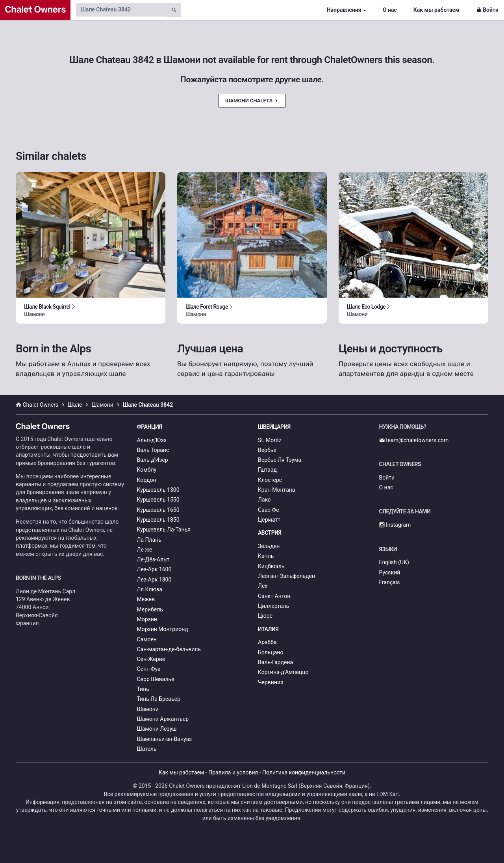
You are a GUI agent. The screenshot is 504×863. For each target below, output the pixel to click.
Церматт (269, 520)
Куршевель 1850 (158, 520)
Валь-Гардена (275, 662)
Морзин (147, 619)
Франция (150, 427)
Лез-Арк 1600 (154, 569)
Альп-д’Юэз (152, 440)
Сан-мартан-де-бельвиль (169, 649)
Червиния (271, 682)
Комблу (147, 470)
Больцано (271, 652)
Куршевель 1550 (158, 500)
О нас (390, 10)
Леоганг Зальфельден (286, 576)
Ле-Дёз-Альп (153, 559)
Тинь (143, 689)
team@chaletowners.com (414, 440)
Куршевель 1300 (158, 490)
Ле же (145, 550)
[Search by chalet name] (121, 10)
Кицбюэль (271, 566)
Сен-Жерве (151, 659)
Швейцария (274, 427)
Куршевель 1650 (158, 510)
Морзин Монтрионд (163, 629)
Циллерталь (273, 606)
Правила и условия (233, 772)
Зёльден (269, 546)
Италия (268, 629)
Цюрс (265, 616)
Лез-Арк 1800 (154, 580)
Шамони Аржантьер (163, 719)
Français (390, 582)
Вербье (267, 450)
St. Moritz (270, 440)
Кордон (147, 480)
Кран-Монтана (276, 490)
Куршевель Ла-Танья (164, 530)
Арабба (267, 642)
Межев (146, 599)
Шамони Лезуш (157, 729)
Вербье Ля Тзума (280, 460)
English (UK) (394, 562)
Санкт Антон (274, 596)
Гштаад (267, 470)
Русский (390, 572)
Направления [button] (344, 10)
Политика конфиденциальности (304, 772)
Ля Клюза (150, 589)
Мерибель (150, 609)
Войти (487, 10)
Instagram (395, 525)
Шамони (148, 709)
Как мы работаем (436, 10)
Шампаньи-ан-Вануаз (165, 739)
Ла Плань (149, 540)
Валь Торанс (153, 450)
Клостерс (270, 480)
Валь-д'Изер (153, 460)
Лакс (264, 500)
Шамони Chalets (252, 101)
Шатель (147, 749)
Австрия (270, 533)
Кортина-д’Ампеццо (283, 672)
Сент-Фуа (149, 669)
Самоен (147, 639)
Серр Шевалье (156, 679)
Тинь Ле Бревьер (159, 699)
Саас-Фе (269, 510)
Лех (263, 586)
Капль (266, 556)
